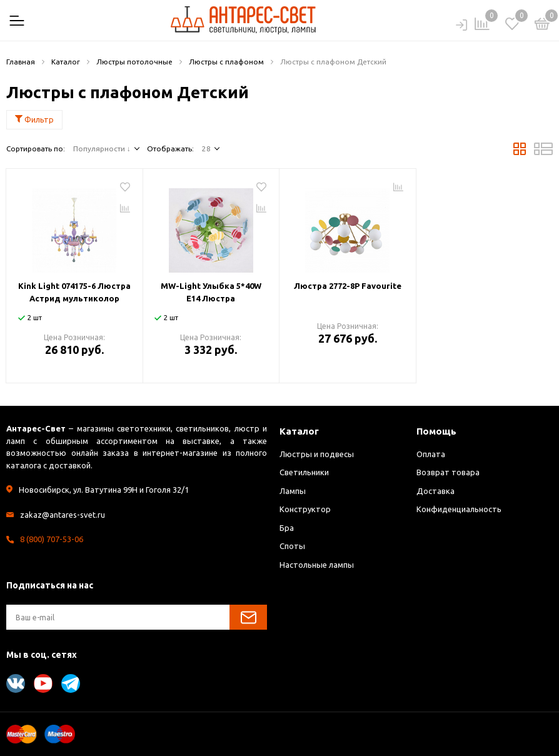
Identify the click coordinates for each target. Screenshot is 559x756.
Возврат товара (448, 472)
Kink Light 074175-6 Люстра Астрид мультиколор (74, 292)
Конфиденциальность (459, 509)
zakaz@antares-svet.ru (63, 515)
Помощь (436, 431)
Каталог (299, 431)
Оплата (431, 454)
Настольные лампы (317, 565)
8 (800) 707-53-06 (52, 539)
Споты (292, 546)
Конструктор (305, 509)
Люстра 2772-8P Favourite (348, 286)
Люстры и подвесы (317, 454)
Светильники (304, 472)
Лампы (293, 491)
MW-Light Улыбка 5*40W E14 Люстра (211, 292)
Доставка (436, 491)
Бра (287, 528)
